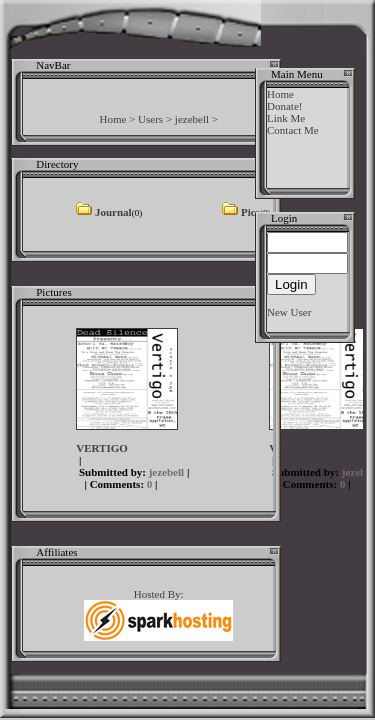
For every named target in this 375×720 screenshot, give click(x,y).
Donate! (284, 106)
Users (150, 119)
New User (289, 312)
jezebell (192, 119)
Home (112, 119)
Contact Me (293, 130)
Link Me (286, 118)
